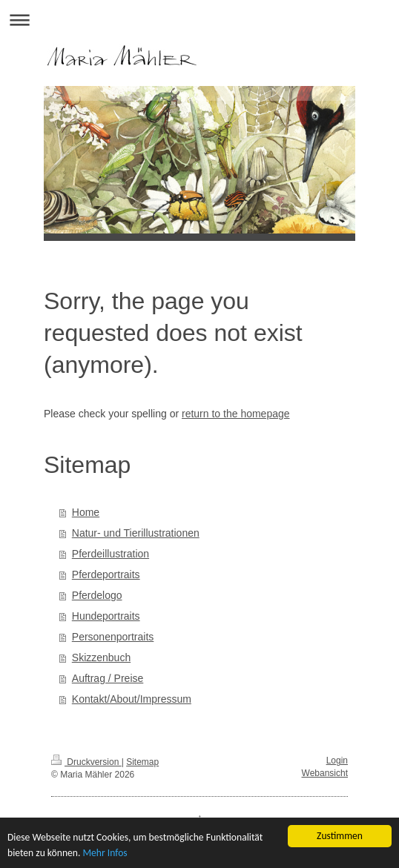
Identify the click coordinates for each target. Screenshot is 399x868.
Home (86, 512)
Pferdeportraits (106, 574)
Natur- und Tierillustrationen (136, 533)
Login (337, 761)
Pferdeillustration (111, 554)
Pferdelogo (97, 595)
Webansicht (325, 773)
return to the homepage (236, 414)
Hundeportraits (106, 616)
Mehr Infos (105, 855)
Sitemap (142, 762)
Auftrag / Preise (108, 678)
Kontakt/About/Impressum (132, 699)
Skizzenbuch (101, 657)
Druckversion (86, 762)
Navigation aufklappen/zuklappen (199, 20)
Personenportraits (113, 637)
